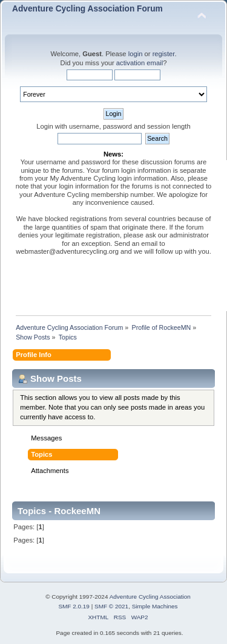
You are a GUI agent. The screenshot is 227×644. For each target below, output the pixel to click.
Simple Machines (155, 606)
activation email (140, 63)
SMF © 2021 (111, 606)
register (164, 54)
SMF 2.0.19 (74, 606)
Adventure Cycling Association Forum (87, 9)
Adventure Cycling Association (150, 597)
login (136, 54)
